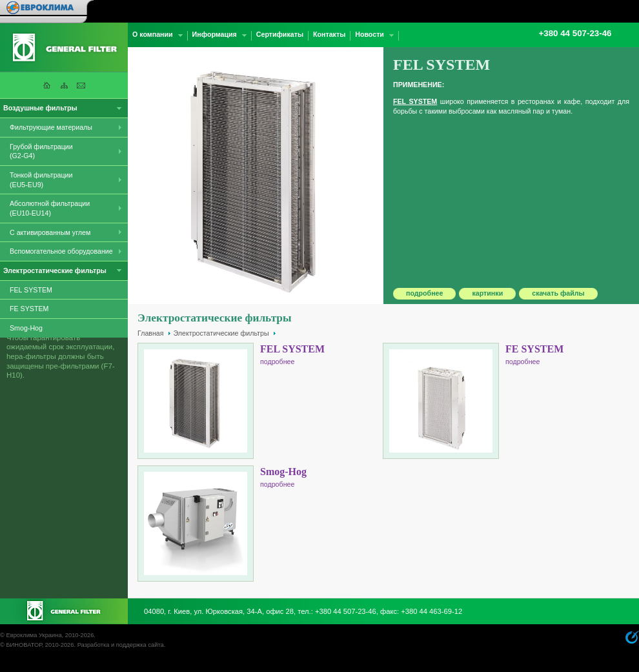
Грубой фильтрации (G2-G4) (41, 151)
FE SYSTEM (29, 309)
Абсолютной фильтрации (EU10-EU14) (50, 208)
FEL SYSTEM (31, 290)
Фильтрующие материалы (51, 127)
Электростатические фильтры (221, 333)
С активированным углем (50, 232)
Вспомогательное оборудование (61, 251)
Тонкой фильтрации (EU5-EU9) (41, 180)
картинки (487, 293)
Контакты (329, 34)
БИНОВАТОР (24, 645)
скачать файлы (558, 293)
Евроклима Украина (34, 635)
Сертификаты (280, 34)
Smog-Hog (26, 328)
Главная (151, 333)
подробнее (424, 293)
